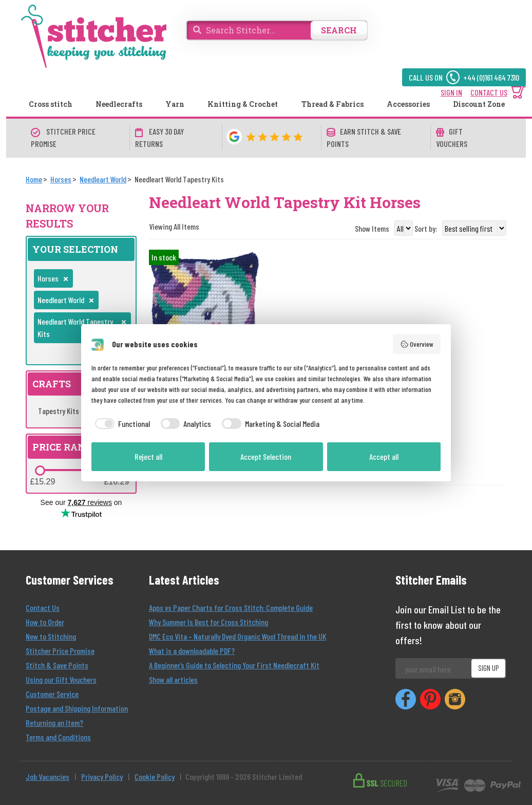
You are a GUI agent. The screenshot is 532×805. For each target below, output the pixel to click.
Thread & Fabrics (332, 104)
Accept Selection (266, 456)
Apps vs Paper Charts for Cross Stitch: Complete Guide (231, 607)
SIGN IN (451, 92)
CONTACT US (489, 92)
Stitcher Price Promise (60, 651)
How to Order (45, 622)
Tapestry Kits (63, 411)
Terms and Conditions (58, 737)
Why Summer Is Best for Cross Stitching (208, 622)
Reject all (148, 456)
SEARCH (339, 30)
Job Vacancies (47, 776)
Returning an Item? (54, 723)
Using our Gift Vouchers (61, 679)
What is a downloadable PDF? (192, 651)
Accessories (408, 104)
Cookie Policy (155, 776)
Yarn (175, 104)
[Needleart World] (103, 179)
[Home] (34, 179)
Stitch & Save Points (57, 665)
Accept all (384, 456)
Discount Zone (479, 104)
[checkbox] (121, 424)
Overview (417, 344)
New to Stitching (51, 636)
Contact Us (43, 607)
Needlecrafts (119, 104)
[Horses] (61, 179)
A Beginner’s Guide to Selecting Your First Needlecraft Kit (234, 665)
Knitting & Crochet (243, 104)
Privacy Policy (102, 776)
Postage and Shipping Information (77, 708)
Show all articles (173, 679)
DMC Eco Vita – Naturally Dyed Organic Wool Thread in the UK (237, 636)
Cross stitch (51, 104)
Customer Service (52, 694)
